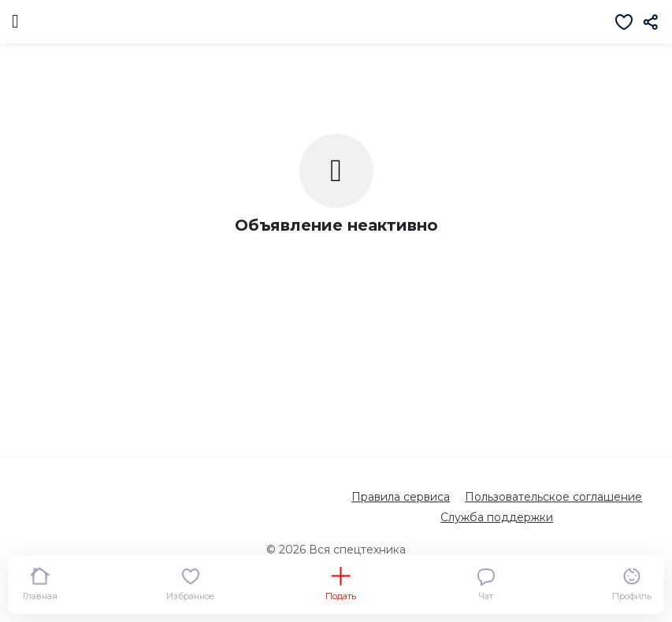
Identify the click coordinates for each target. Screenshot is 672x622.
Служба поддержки (497, 517)
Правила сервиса (401, 497)
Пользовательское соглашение (553, 497)
